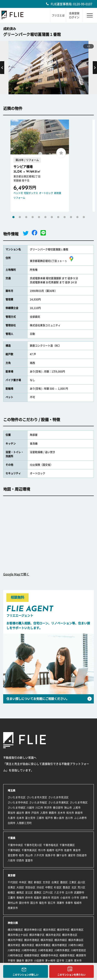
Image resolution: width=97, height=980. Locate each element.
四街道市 (82, 855)
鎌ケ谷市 (62, 855)
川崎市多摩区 (62, 950)
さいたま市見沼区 (58, 797)
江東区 (73, 882)
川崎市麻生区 (15, 955)
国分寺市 (24, 903)
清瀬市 (60, 903)
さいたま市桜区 (38, 802)
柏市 (22, 855)
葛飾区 (38, 893)
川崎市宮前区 (78, 950)
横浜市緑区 (61, 940)
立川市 (69, 893)
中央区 (23, 882)
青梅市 (20, 898)
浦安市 (72, 855)
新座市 (79, 813)
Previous (2, 68)
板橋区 (12, 893)
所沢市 (48, 808)
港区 (30, 882)
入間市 (44, 813)
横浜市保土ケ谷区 (18, 935)
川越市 (30, 808)
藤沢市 (29, 961)
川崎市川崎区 (76, 945)
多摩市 (69, 903)
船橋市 (51, 850)
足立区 (29, 893)
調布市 (46, 898)
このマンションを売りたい (71, 975)
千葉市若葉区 (67, 845)
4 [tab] (33, 217)
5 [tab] (39, 217)
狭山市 (68, 808)
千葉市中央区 (15, 845)
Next (95, 68)
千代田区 (13, 882)
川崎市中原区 (29, 950)
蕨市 (28, 813)
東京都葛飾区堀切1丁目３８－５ (52, 261)
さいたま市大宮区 (37, 797)
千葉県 (12, 838)
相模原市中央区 (49, 955)
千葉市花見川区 (33, 845)
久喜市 (12, 818)
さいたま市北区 (17, 797)
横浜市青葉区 (43, 945)
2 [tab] (20, 217)
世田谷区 (30, 887)
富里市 (29, 860)
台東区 (55, 882)
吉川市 (69, 818)
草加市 (12, 813)
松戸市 (59, 850)
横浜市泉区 (28, 945)
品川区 (81, 882)
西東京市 (13, 908)
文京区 (46, 882)
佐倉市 (68, 850)
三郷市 (40, 818)
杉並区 (58, 887)
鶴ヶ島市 (59, 818)
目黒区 (12, 887)
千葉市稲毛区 (51, 845)
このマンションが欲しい (25, 975)
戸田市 (35, 813)
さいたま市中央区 (18, 802)
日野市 (84, 898)
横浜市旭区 (47, 940)
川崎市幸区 (14, 950)
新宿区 (38, 882)
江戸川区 (48, 893)
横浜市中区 (63, 930)
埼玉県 (12, 791)
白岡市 (12, 823)
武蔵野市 (79, 893)
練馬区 (20, 893)
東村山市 (13, 903)
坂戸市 (49, 818)
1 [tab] (13, 217)
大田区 (20, 887)
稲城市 (78, 903)
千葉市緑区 (14, 850)
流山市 (29, 855)
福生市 (43, 903)
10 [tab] (71, 217)
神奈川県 (13, 923)
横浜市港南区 (32, 940)
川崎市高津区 (46, 950)
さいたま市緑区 (17, 808)
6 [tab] (45, 217)
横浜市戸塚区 (15, 940)
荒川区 (81, 887)
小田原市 (39, 961)
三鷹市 (12, 898)
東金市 (77, 850)
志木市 (61, 813)
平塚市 (12, 961)
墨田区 (64, 882)
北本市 (20, 818)
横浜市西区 (49, 930)
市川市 (42, 850)
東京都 (12, 875)
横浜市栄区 (14, 945)
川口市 (39, 808)
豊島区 (67, 887)
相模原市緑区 (32, 955)
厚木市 (78, 961)
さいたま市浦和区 (58, 802)
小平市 (75, 898)
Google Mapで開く (16, 574)
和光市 (70, 813)
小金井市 (65, 898)
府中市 (29, 898)
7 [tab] (52, 217)
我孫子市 (50, 855)
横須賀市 (81, 955)
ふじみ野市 (80, 818)
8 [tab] (58, 217)
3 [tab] (26, 217)
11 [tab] (77, 217)
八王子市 (59, 893)
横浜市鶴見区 (15, 930)
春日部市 (58, 808)
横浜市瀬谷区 (76, 940)
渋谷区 (40, 887)
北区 (74, 887)
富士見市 (30, 818)
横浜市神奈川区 (33, 930)
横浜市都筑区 (59, 945)
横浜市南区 (77, 930)
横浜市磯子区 (37, 935)
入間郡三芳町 (24, 823)
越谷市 (20, 813)
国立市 (34, 903)
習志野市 (13, 855)
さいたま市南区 (79, 802)
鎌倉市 (20, 961)
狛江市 (52, 903)
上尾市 (77, 808)
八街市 (12, 860)
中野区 (49, 887)
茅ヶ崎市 (50, 961)
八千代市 (39, 855)
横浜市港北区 (70, 935)
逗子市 (60, 961)
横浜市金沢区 (53, 935)
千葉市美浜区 (29, 850)
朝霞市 (53, 813)
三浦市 (69, 961)
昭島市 (38, 898)
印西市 (20, 860)
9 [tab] (65, 217)
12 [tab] (84, 217)
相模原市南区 (67, 955)
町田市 (55, 898)
